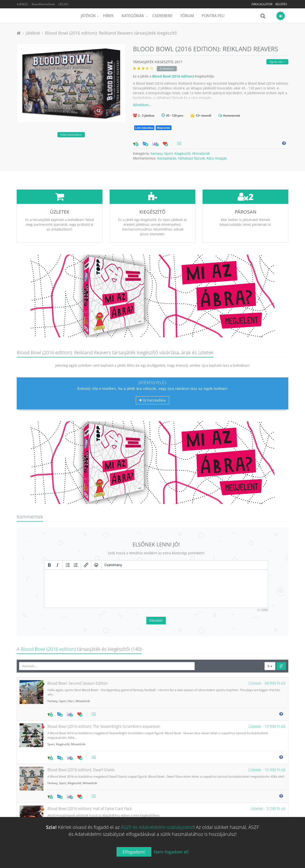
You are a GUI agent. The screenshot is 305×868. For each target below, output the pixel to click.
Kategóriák (133, 16)
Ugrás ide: (277, 62)
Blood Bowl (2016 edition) (173, 76)
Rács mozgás (217, 158)
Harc (71, 665)
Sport (168, 153)
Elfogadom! (134, 852)
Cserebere (162, 16)
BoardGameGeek (43, 4)
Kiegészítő (183, 153)
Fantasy (157, 153)
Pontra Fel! (213, 16)
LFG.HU (63, 4)
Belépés (281, 4)
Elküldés (156, 585)
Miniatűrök (201, 153)
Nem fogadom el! (171, 852)
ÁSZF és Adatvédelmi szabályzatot (157, 827)
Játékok (88, 16)
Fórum (187, 16)
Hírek (108, 16)
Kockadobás (167, 158)
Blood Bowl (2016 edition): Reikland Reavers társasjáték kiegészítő (111, 33)
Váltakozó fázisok (191, 158)
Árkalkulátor (262, 4)
